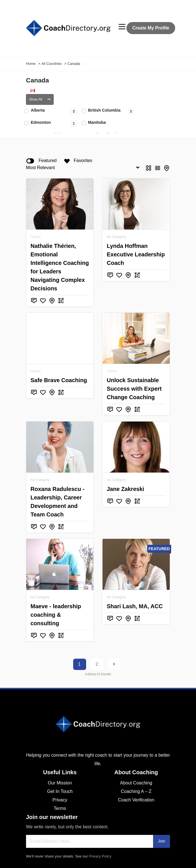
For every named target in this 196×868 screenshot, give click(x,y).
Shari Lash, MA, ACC (135, 606)
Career (36, 237)
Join (162, 841)
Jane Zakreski (125, 489)
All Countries (52, 64)
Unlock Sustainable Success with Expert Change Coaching (134, 389)
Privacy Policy (100, 856)
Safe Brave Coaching (59, 380)
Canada (74, 64)
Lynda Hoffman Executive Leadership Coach (136, 254)
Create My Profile (151, 28)
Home (31, 64)
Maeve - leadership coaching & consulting (56, 615)
